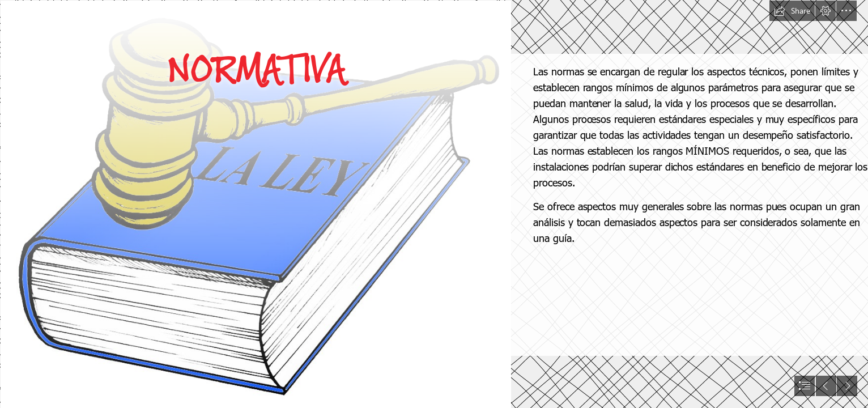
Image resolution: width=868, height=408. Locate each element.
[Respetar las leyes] (255, 204)
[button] (792, 11)
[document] (434, 204)
